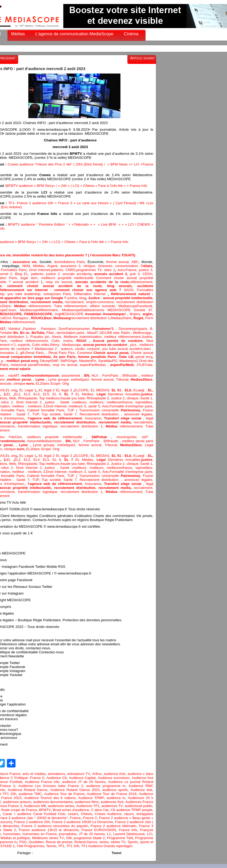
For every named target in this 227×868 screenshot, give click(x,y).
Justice (147, 337)
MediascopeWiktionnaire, (41, 310)
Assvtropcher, (129, 437)
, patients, (37, 274)
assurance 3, (71, 266)
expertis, (25, 345)
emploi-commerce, (101, 302)
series (104, 842)
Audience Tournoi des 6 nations (50, 798)
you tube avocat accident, (123, 349)
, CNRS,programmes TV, (84, 270)
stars (148, 349)
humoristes (12, 834)
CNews (87, 814)
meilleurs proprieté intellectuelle (69, 278)
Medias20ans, (122, 318)
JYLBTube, (145, 365)
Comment (85, 353)
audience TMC (30, 794)
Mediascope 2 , (48, 349)
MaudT (93, 333)
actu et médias (34, 774)
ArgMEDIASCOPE (70, 314)
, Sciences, (105, 266)
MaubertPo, (89, 361)
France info (128, 830)
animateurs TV (79, 774)
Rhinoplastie (28, 398)
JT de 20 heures (92, 834)
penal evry (144, 357)
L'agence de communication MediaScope (74, 34)
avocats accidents (77, 274)
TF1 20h (73, 846)
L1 (109, 834)
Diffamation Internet (91, 294)
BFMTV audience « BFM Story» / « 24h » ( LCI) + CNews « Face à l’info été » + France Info (77, 186)
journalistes (68, 834)
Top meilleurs (49, 398)
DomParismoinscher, (75, 329)
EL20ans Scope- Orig (52, 383)
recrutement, (75, 302)
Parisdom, (50, 329)
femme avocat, (118, 262)
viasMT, (15, 375)
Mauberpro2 (129, 361)
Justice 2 (118, 398)
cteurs (129, 814)
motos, (70, 341)
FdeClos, (18, 437)
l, (100, 349)
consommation (126, 266)
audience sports (115, 790)
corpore (93, 349)
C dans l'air (100, 810)
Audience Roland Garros (28, 790)
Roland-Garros (86, 842)
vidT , (147, 437)
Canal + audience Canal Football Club (34, 814)
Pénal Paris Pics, (63, 353)
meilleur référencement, (31, 341)
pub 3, (134, 274)
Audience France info (42, 782)
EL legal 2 (47, 390)
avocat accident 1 (28, 282)
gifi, (22, 353)
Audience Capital (82, 778)
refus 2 (7, 402)
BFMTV (45, 810)
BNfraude (132, 375)
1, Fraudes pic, (38, 337)
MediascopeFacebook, (136, 306)
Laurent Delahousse (129, 834)
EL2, (18, 394)
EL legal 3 (64, 390)
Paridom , (32, 329)
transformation (30, 426)
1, (109, 318)
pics (133, 345)
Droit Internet (56, 406)
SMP (64, 361)
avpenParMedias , (95, 365)
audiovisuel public (138, 806)
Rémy (55, 345)
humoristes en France (40, 834)
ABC (135, 262)
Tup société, (53, 414)
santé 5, (94, 406)
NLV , (97, 375)
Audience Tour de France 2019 (111, 794)
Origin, (74, 361)
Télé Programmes (30, 846)
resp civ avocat (59, 282)
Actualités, (133, 394)
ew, (118, 333)
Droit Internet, (40, 270)
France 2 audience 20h (32, 822)
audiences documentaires (53, 802)
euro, (121, 270)
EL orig (11, 390)
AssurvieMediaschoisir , (46, 441)
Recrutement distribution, (100, 414)
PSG (23, 842)
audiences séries (61, 806)
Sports (133, 842)
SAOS (129, 290)
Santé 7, (72, 414)
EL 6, (58, 394)
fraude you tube (73, 398)
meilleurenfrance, (121, 402)
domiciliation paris (70, 333)
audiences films (87, 802)
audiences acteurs (17, 802)
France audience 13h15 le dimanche (49, 830)
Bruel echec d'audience (71, 810)
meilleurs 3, (37, 406)
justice (72, 298)
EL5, (48, 394)
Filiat (50, 333)
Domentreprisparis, (134, 329)
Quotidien (36, 842)
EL (9, 394)
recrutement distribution (135, 302)
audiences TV (112, 806)
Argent (52, 266)
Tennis (51, 846)
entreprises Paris (57, 294)
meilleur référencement (123, 337)
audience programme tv (106, 786)
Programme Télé (120, 838)
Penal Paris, (36, 353)
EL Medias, (86, 394)
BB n (111, 333)
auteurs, (68, 349)
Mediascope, (73, 345)
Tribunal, (123, 379)
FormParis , (112, 375)
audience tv (116, 798)
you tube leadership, (26, 294)
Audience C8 (57, 778)
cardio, (81, 349)
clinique (88, 266)
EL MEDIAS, (101, 390)
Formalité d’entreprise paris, (131, 406)
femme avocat (102, 379)
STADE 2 (7, 846)
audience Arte (115, 774)
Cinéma (131, 34)
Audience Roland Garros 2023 (75, 790)
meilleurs (79, 402)
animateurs (56, 774)
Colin (56, 341)
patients (57, 270)
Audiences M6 (35, 806)
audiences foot (112, 802)
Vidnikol (15, 329)
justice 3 (146, 270)
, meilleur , (19, 406)
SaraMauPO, (109, 361)
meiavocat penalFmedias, (32, 365)
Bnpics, (136, 314)
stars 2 (110, 270)
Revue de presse (59, 842)
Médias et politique (15, 838)
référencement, (34, 306)
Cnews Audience (108, 814)
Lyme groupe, (60, 379)
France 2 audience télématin (113, 826)
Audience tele (141, 790)
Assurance (93, 418)
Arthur (97, 774)
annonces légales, (139, 414)
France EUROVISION (99, 830)
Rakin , (127, 333)
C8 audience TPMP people (131, 810)
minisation (94, 337)
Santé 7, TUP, (29, 414)
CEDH (146, 274)
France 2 (90, 818)
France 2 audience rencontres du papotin (55, 826)
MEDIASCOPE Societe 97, (130, 310)
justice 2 (53, 274)
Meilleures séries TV (48, 838)
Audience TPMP (91, 798)
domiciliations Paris (69, 262)
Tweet (117, 853)
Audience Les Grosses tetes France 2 (51, 786)
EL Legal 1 (28, 390)
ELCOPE (81, 390)
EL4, (38, 394)
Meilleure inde (75, 337)
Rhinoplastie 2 (98, 398)
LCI (150, 834)
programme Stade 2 (89, 838)
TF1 (61, 846)
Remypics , (22, 318)
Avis (105, 406)
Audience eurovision (113, 778)
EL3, (29, 394)
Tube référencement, (72, 306)
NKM (26, 266)
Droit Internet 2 (29, 402)
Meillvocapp (143, 333)
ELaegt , (141, 390)
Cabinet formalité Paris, (47, 410)
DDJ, (103, 333)
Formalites (145, 290)
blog (83, 298)
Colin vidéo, (41, 345)
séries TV (118, 842)
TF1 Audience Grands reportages (107, 846)
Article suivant (142, 58)
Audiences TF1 (88, 806)
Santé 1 (146, 398)
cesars (73, 814)
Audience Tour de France (64, 794)
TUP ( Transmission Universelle (105, 410)
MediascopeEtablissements (85, 310)
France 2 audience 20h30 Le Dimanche (82, 822)
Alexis (56, 337)
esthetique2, (81, 379)
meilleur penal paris (138, 441)
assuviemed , (73, 375)
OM (69, 838)
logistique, (52, 426)
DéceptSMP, (50, 361)
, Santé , (64, 402)
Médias (18, 34)
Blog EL (21, 274)
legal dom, (31, 278)
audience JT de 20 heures (84, 782)
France (131, 270)
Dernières (117, 394)
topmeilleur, (144, 402)
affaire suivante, (104, 306)
